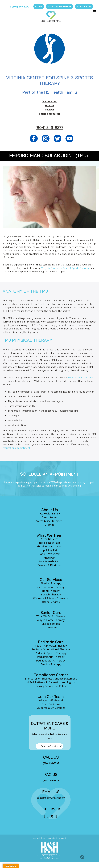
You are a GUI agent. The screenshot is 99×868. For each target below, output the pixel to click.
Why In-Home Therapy (51, 620)
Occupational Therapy (51, 587)
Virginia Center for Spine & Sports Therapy (65, 268)
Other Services (51, 602)
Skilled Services (51, 624)
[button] (82, 857)
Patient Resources (50, 114)
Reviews (50, 110)
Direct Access (50, 517)
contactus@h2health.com (51, 798)
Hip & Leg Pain (49, 550)
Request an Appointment (59, 6)
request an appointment (16, 448)
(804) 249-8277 (20, 7)
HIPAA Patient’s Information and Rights (51, 682)
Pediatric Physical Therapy (51, 646)
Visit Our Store (84, 6)
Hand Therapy (51, 591)
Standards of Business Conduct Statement (51, 679)
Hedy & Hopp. (54, 858)
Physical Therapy (51, 583)
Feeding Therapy (51, 664)
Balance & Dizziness (49, 565)
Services (50, 105)
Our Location (49, 101)
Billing (39, 6)
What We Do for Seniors (51, 616)
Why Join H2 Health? (51, 700)
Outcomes (51, 627)
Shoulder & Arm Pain (49, 546)
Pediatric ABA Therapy (51, 657)
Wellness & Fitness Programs (51, 598)
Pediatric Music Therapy (51, 661)
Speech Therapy (51, 594)
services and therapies (81, 377)
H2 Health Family (50, 514)
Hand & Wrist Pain (49, 554)
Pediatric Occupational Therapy (51, 649)
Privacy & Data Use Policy (51, 686)
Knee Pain (50, 558)
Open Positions (51, 704)
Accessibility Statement (49, 521)
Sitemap (49, 525)
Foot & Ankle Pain (49, 561)
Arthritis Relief (50, 539)
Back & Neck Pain (50, 543)
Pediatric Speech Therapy (51, 653)
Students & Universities (51, 708)
